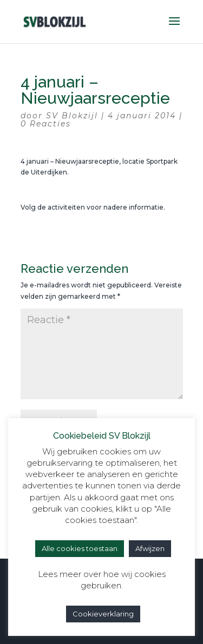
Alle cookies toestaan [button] (80, 548)
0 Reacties (46, 124)
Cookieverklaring (103, 614)
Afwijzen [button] (150, 548)
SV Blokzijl (72, 116)
